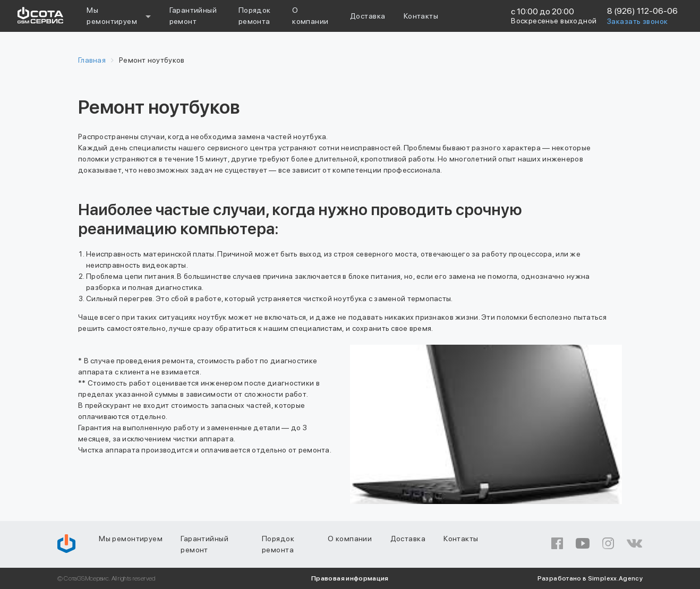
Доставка (368, 16)
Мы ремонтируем (112, 16)
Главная (92, 60)
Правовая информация (350, 578)
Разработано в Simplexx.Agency (590, 578)
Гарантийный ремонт (204, 544)
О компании (350, 539)
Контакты (421, 16)
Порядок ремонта (278, 544)
